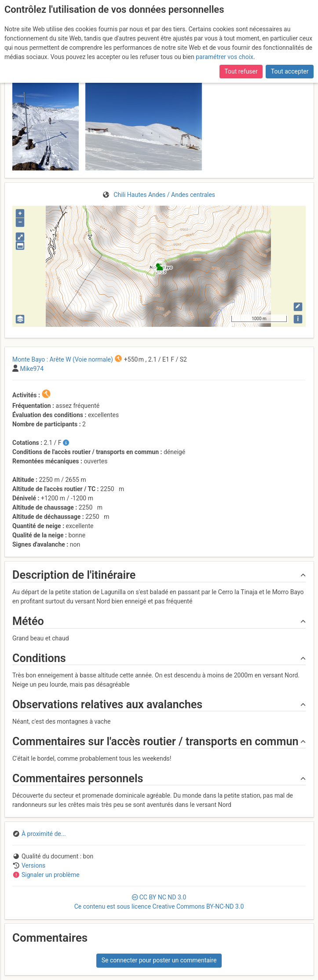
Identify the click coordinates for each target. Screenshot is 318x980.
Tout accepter (290, 71)
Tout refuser (241, 71)
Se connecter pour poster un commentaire (159, 960)
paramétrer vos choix (225, 57)
